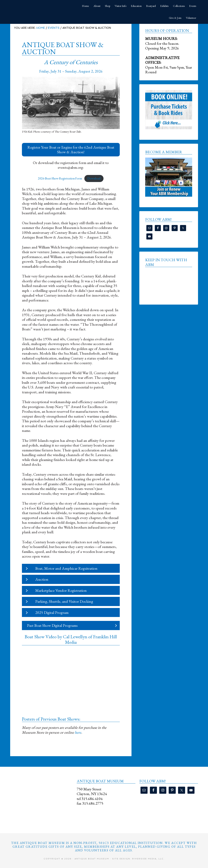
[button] (71, 150)
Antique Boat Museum (40, 6)
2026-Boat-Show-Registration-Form (60, 178)
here (78, 732)
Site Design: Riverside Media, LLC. (138, 859)
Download (94, 178)
